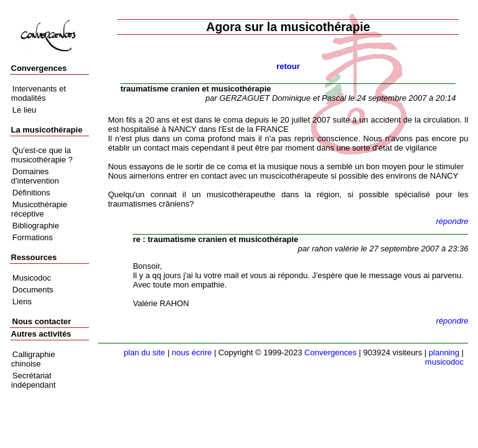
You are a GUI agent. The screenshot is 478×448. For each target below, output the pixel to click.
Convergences (330, 352)
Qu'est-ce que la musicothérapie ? (42, 155)
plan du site (145, 352)
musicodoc (444, 362)
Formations (33, 237)
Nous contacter (42, 321)
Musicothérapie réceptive (39, 209)
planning (444, 352)
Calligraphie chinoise (33, 359)
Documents (33, 290)
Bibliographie (36, 226)
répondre (452, 221)
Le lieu (24, 110)
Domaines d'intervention (35, 176)
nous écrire (192, 352)
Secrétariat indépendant (34, 380)
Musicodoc (32, 278)
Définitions (31, 193)
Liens (22, 301)
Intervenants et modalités (39, 93)
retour (288, 66)
